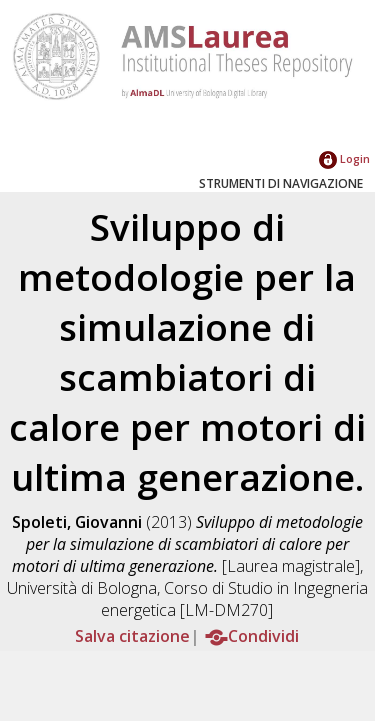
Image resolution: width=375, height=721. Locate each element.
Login (344, 158)
